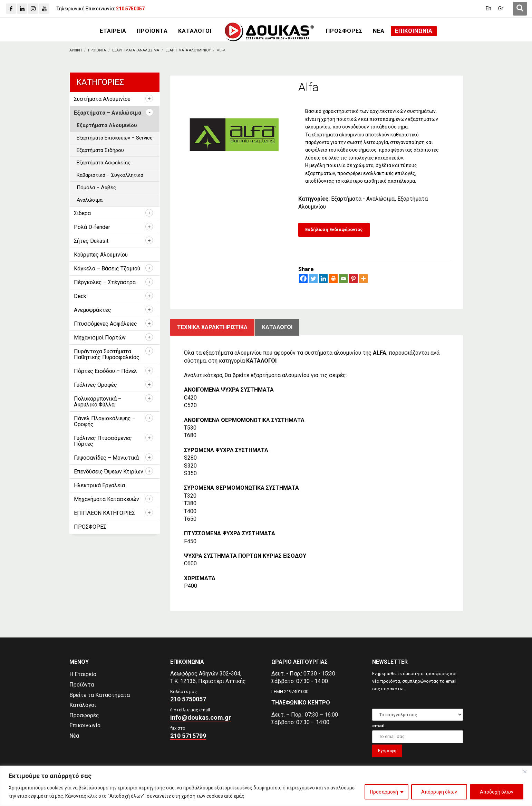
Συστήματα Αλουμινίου (102, 99)
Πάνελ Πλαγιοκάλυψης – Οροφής (105, 421)
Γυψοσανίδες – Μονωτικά (106, 458)
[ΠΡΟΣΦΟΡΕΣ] (344, 31)
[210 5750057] (130, 9)
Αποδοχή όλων (497, 792)
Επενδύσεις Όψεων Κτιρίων (109, 472)
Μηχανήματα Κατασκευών (107, 499)
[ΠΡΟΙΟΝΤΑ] (97, 50)
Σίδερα (82, 213)
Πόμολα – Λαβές (96, 188)
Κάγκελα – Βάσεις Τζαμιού (107, 268)
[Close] (525, 771)
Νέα (74, 736)
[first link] (520, 9)
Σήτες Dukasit (91, 241)
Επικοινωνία (85, 725)
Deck (80, 296)
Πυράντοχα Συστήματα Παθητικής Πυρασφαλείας (107, 354)
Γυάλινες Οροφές (95, 385)
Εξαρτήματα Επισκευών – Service (115, 138)
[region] (266, 786)
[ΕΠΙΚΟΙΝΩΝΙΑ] (414, 31)
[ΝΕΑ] (379, 31)
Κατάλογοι (83, 705)
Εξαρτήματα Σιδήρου (100, 150)
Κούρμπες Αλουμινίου (101, 255)
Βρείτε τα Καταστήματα (100, 695)
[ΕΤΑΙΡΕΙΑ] (113, 31)
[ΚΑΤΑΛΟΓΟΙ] (195, 31)
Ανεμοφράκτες (93, 310)
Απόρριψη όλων (439, 792)
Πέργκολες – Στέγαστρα (105, 282)
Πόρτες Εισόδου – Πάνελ (105, 371)
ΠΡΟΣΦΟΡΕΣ (90, 527)
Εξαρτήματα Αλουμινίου (107, 125)
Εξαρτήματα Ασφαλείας (104, 163)
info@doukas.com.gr (201, 717)
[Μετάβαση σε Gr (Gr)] (501, 9)
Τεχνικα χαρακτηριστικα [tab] (212, 327)
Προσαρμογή (384, 792)
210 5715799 (188, 736)
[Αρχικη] (76, 50)
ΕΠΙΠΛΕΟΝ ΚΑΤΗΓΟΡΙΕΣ (104, 513)
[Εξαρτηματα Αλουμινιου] (188, 50)
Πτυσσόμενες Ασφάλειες (105, 324)
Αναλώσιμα (90, 200)
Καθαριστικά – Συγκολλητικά (110, 175)
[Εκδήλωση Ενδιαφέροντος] (334, 230)
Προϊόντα (82, 685)
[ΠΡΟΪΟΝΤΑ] (152, 31)
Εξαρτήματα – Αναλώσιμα (108, 113)
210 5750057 (188, 699)
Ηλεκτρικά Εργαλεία (99, 485)
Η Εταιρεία (83, 674)
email (378, 726)
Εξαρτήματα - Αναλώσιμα (363, 199)
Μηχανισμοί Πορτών (100, 338)
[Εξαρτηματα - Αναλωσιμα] (136, 50)
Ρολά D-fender (92, 227)
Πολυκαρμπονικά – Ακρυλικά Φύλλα (98, 402)
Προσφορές (84, 715)
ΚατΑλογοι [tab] (277, 327)
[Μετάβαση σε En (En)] (488, 9)
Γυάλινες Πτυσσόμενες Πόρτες (103, 441)
